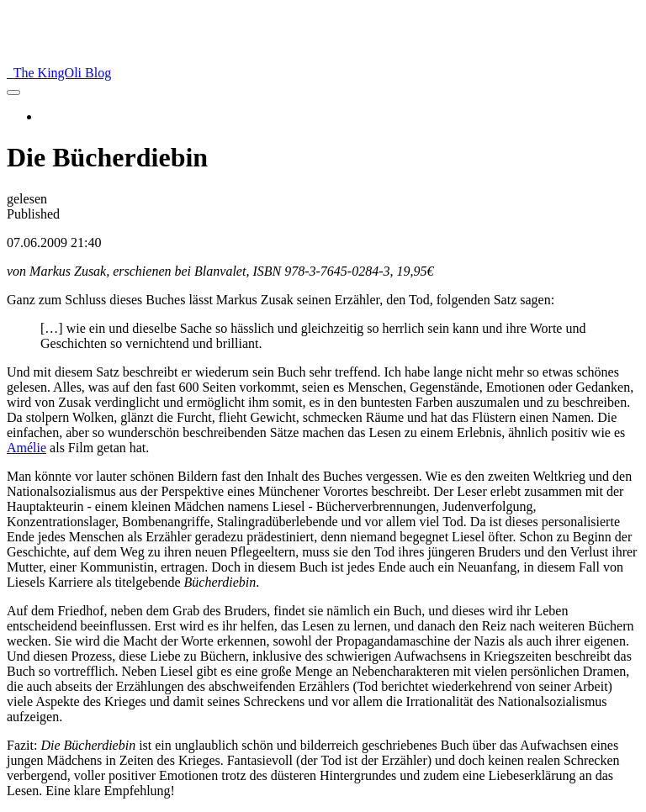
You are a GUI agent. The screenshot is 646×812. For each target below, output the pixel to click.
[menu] (13, 92)
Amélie (26, 448)
